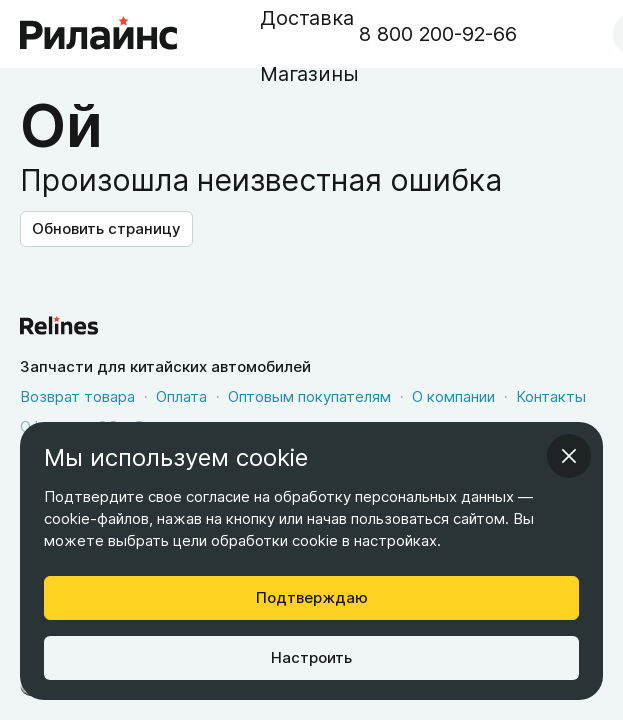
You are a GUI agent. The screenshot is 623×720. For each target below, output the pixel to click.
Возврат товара (77, 396)
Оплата (181, 396)
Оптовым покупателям (309, 396)
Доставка (307, 18)
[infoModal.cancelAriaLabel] (569, 456)
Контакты (551, 396)
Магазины (309, 74)
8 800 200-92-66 (438, 34)
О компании (453, 396)
